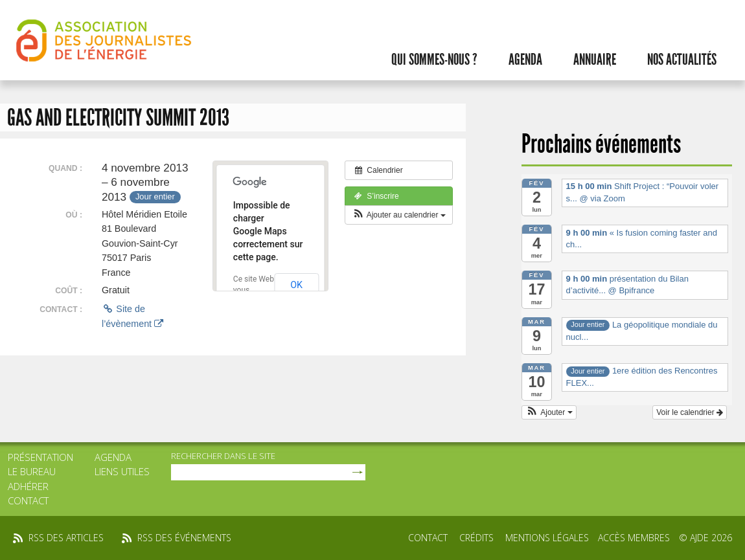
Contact (28, 500)
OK (296, 285)
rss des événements (184, 538)
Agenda (525, 60)
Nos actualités (682, 60)
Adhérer (28, 486)
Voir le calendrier (690, 412)
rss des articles (66, 538)
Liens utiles (122, 471)
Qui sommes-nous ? (434, 60)
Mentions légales (547, 538)
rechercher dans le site (223, 456)
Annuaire (595, 60)
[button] (399, 215)
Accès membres (634, 538)
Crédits (476, 538)
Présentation (40, 457)
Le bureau (32, 471)
